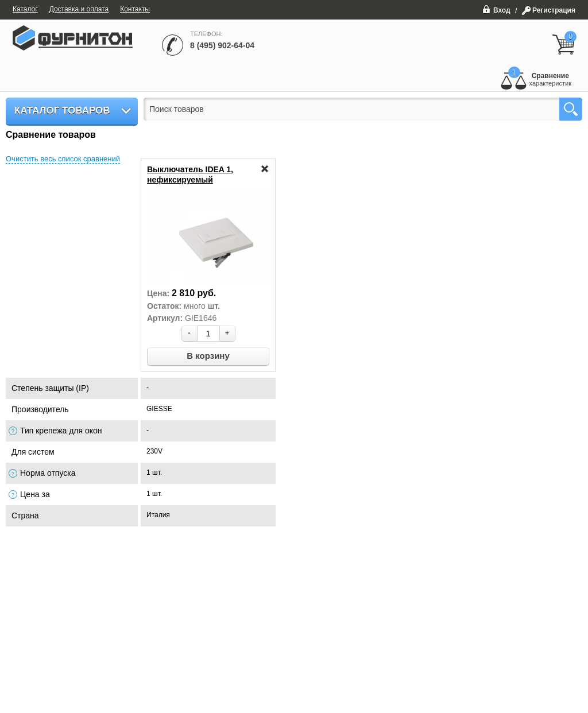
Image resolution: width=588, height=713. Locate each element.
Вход (496, 9)
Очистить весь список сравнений (63, 159)
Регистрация (554, 10)
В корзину (208, 356)
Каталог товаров (62, 111)
